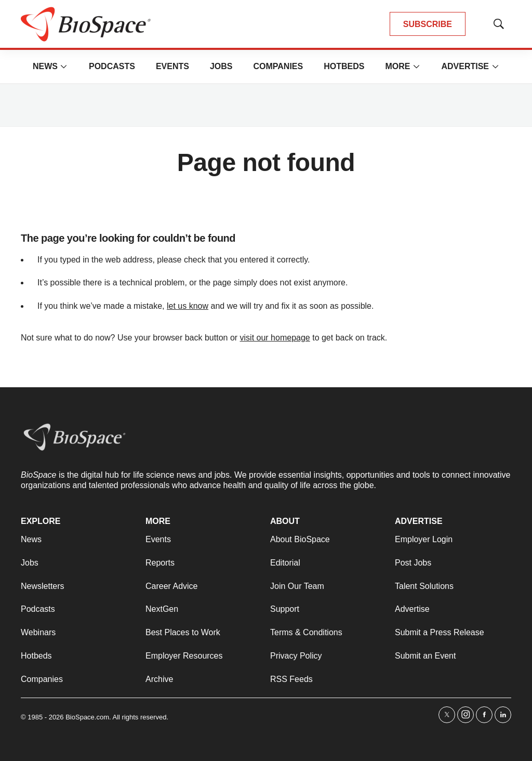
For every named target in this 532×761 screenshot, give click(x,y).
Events (172, 66)
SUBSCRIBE (428, 24)
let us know (188, 306)
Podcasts (112, 66)
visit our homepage (275, 338)
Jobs (221, 66)
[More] (64, 67)
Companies (278, 66)
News (45, 66)
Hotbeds (344, 66)
